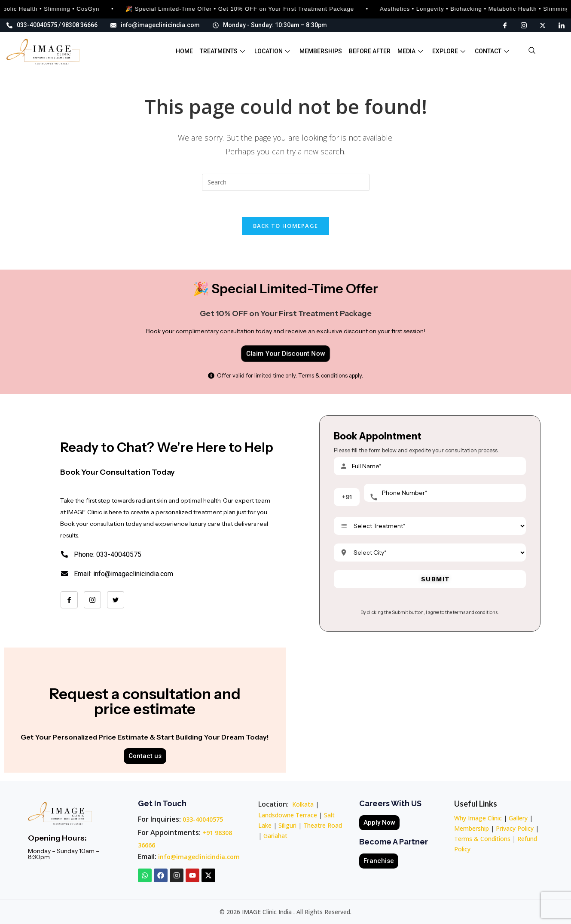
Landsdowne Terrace (288, 815)
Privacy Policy (515, 828)
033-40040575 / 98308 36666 (52, 25)
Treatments (222, 51)
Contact (492, 51)
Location (272, 51)
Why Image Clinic (479, 818)
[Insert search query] (286, 182)
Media (410, 51)
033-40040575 (203, 819)
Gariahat (275, 836)
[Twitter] (116, 600)
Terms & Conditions (482, 839)
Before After (370, 51)
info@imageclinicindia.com (155, 25)
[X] (543, 25)
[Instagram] (524, 25)
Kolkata (303, 804)
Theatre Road (323, 825)
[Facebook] (505, 25)
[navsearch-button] (532, 52)
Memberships (321, 51)
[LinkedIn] (562, 25)
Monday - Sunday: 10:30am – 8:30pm (270, 25)
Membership (472, 828)
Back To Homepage (286, 226)
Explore (449, 51)
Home (184, 51)
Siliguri (287, 825)
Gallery (518, 818)
